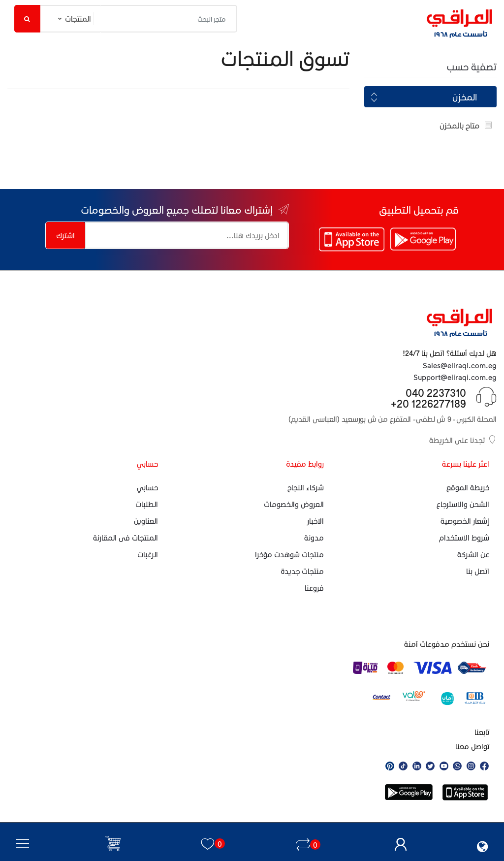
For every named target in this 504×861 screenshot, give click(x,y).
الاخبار (315, 521)
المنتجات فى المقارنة (126, 538)
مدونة (314, 538)
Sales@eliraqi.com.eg (460, 365)
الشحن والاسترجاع (463, 504)
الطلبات (147, 504)
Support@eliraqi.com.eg (455, 377)
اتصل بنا (478, 571)
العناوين (146, 521)
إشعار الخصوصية (465, 521)
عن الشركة (473, 554)
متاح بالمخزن (459, 125)
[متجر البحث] (169, 19)
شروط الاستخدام (464, 538)
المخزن (465, 97)
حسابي (147, 487)
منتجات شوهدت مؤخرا (289, 554)
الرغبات (148, 554)
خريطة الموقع (468, 487)
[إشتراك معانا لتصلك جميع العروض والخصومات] (187, 235)
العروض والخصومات (294, 504)
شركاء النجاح (306, 487)
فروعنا (314, 588)
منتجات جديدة (302, 571)
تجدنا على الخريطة (463, 440)
